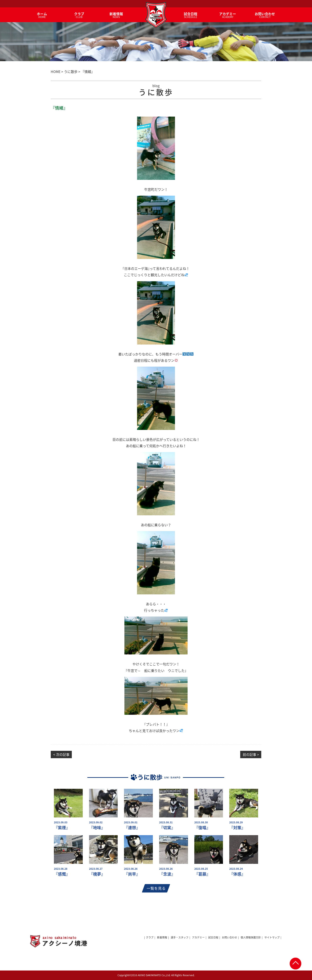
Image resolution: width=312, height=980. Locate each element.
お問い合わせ (229, 937)
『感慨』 (62, 874)
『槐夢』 (97, 874)
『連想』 (132, 828)
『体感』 (237, 874)
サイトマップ (272, 937)
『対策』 (237, 828)
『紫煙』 (62, 828)
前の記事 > (251, 754)
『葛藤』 (202, 874)
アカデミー (198, 937)
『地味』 (97, 828)
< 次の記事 (61, 754)
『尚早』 (132, 874)
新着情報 (162, 937)
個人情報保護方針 (251, 937)
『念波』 (167, 874)
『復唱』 (202, 828)
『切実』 (167, 828)
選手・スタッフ (180, 937)
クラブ (150, 937)
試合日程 (213, 937)
